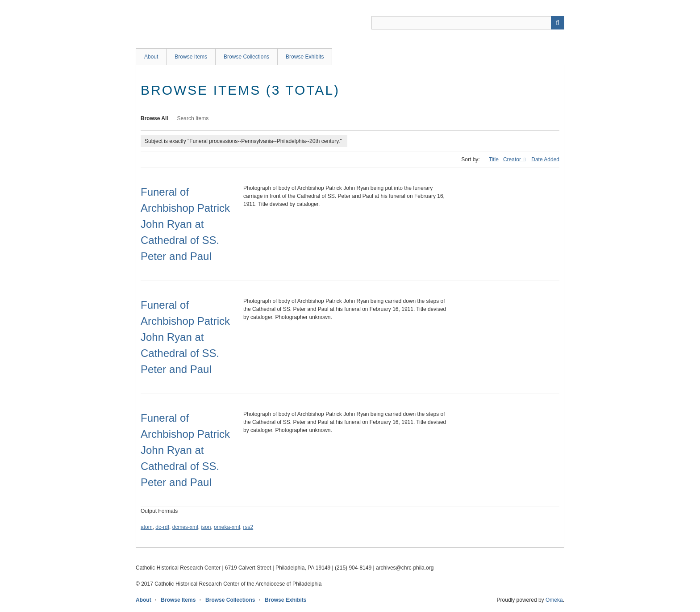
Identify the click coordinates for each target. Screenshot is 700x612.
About (151, 57)
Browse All (154, 118)
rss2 (248, 527)
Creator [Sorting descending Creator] (513, 159)
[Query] (468, 23)
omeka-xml (227, 527)
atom (147, 527)
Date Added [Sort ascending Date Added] (545, 159)
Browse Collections (246, 57)
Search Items (193, 118)
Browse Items (191, 57)
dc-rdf (162, 527)
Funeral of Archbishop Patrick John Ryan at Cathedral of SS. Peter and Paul (185, 224)
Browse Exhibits (305, 57)
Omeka (554, 600)
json (206, 527)
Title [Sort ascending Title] (494, 159)
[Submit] (558, 23)
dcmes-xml (185, 527)
